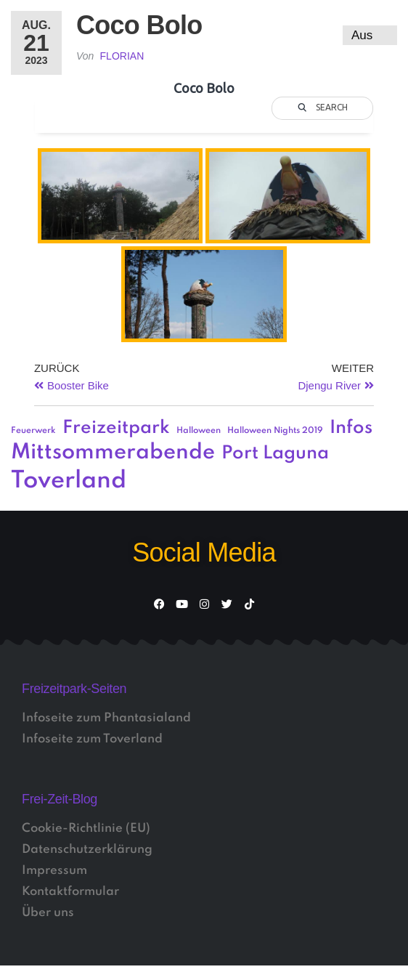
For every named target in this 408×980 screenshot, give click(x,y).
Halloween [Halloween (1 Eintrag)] (199, 431)
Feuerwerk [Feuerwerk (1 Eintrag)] (33, 431)
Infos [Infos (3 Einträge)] (351, 428)
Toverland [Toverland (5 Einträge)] (69, 481)
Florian (122, 56)
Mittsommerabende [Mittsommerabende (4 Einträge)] (113, 453)
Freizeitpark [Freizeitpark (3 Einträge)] (116, 428)
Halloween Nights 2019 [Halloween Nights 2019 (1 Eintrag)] (275, 431)
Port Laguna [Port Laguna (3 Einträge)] (275, 454)
